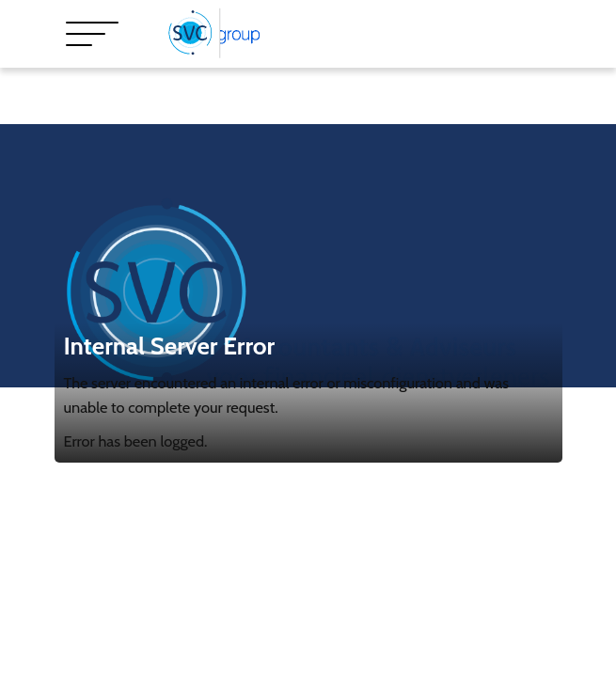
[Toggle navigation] (92, 34)
